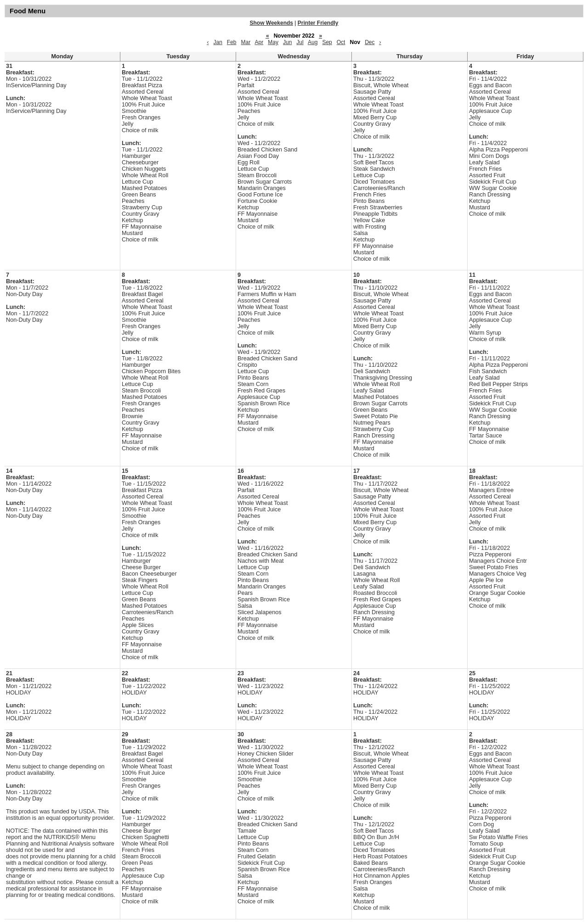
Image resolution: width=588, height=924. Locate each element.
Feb (232, 42)
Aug (313, 42)
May (273, 42)
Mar (246, 42)
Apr (259, 42)
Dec (370, 42)
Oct (341, 42)
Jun (287, 42)
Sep (327, 42)
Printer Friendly (318, 23)
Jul (300, 42)
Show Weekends (271, 23)
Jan (218, 42)
